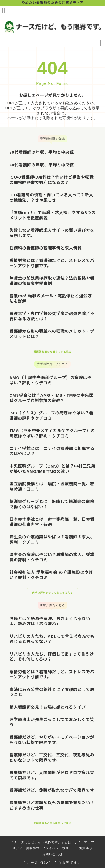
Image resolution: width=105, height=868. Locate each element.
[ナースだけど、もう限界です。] (52, 27)
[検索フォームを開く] (102, 43)
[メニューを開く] (4, 11)
